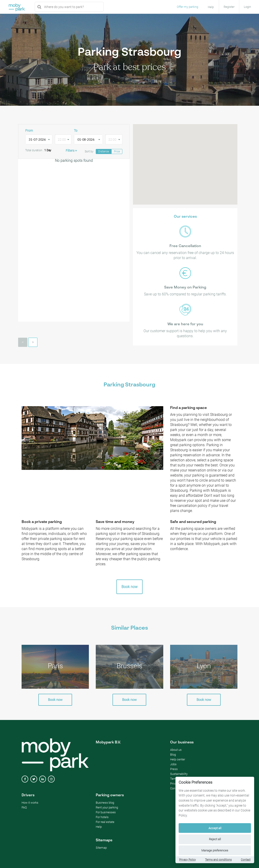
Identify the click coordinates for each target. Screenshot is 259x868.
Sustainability (179, 774)
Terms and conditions (218, 860)
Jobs (173, 764)
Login (247, 7)
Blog (173, 755)
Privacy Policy (187, 860)
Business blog (105, 803)
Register (229, 7)
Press (174, 769)
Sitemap (101, 848)
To (76, 131)
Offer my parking (187, 7)
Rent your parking (107, 807)
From (29, 131)
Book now (129, 587)
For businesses (106, 812)
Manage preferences (215, 850)
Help (99, 827)
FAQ (24, 807)
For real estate (105, 822)
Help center (178, 759)
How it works (30, 803)
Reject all (215, 839)
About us (176, 750)
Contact (246, 860)
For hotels (102, 817)
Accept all (215, 828)
